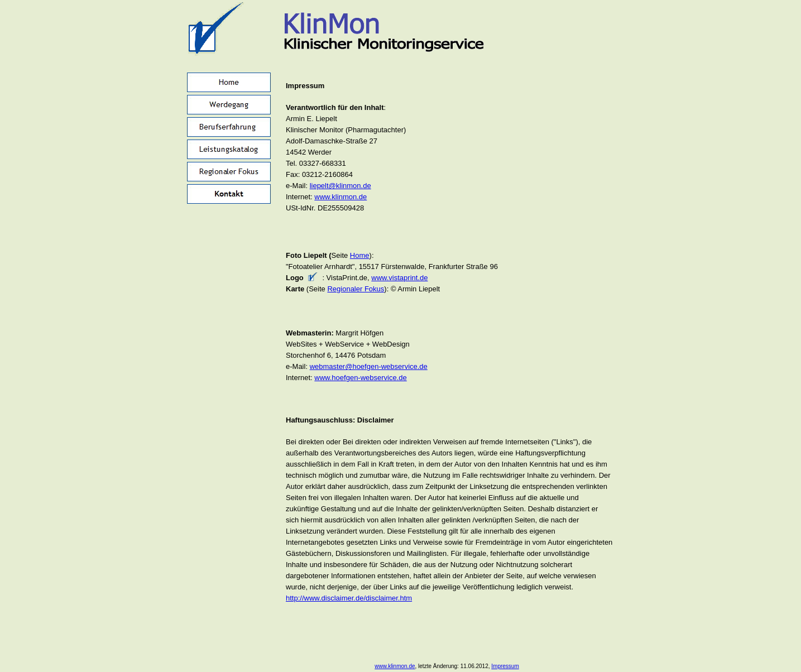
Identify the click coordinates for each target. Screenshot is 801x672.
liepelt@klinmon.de (340, 186)
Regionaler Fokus (356, 289)
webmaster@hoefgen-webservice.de (369, 366)
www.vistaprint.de (399, 278)
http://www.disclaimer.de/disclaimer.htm (349, 598)
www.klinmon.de (340, 197)
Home (360, 255)
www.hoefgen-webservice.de (360, 378)
